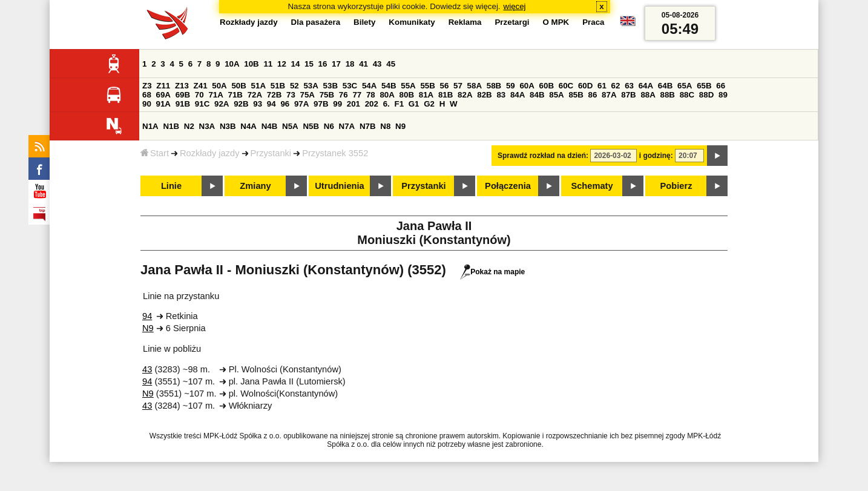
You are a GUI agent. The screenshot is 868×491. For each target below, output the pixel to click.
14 (296, 64)
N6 (329, 126)
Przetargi (512, 22)
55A (408, 86)
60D (585, 86)
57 (458, 86)
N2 (189, 126)
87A (609, 95)
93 (258, 104)
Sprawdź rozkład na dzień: (543, 156)
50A (219, 86)
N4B (270, 126)
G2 (429, 104)
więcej (515, 6)
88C (687, 95)
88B (668, 95)
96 (285, 104)
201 (353, 104)
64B (665, 86)
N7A (347, 126)
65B (704, 86)
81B (446, 95)
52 (294, 86)
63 (629, 86)
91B (183, 104)
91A (163, 104)
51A (258, 86)
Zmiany (255, 186)
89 (723, 95)
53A (311, 86)
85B (576, 95)
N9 (400, 126)
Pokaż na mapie (492, 272)
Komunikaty (412, 22)
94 (271, 104)
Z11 (163, 86)
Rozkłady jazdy (210, 153)
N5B (311, 126)
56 (445, 86)
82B (484, 95)
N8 (385, 126)
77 (357, 95)
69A (163, 95)
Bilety (364, 22)
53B (330, 86)
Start (155, 153)
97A (301, 104)
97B (321, 104)
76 (344, 95)
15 (309, 64)
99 (337, 104)
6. (386, 104)
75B (327, 95)
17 (336, 64)
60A (527, 86)
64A (646, 86)
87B (628, 95)
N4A (248, 126)
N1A (150, 126)
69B (183, 95)
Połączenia (508, 186)
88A (648, 95)
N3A (207, 126)
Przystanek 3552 (335, 153)
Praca (593, 22)
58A (475, 86)
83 (501, 95)
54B (389, 86)
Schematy (592, 186)
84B (537, 95)
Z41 (201, 86)
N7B (368, 126)
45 (391, 64)
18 (350, 64)
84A (518, 95)
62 (616, 86)
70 (199, 95)
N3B (228, 126)
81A (426, 95)
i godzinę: (656, 156)
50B (238, 86)
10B (251, 64)
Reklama (465, 22)
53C (350, 86)
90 (147, 104)
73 (291, 95)
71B (235, 95)
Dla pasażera (316, 22)
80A (387, 95)
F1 (399, 104)
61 (602, 86)
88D (706, 95)
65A (685, 86)
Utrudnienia (339, 186)
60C (566, 86)
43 (377, 64)
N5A (290, 126)
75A (307, 95)
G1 (414, 104)
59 (511, 86)
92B (241, 104)
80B (407, 95)
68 (147, 95)
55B (427, 86)
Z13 (182, 86)
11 (268, 64)
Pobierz (676, 186)
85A (556, 95)
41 (363, 64)
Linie (171, 186)
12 (282, 64)
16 (323, 64)
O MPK (556, 22)
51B (278, 86)
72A (255, 95)
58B (494, 86)
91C (202, 104)
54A (369, 86)
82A (465, 95)
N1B (171, 126)
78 (371, 95)
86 (593, 95)
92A (222, 104)
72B (274, 95)
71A (215, 95)
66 (721, 86)
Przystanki (271, 153)
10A (232, 64)
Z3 (147, 86)
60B (547, 86)
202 (372, 104)
